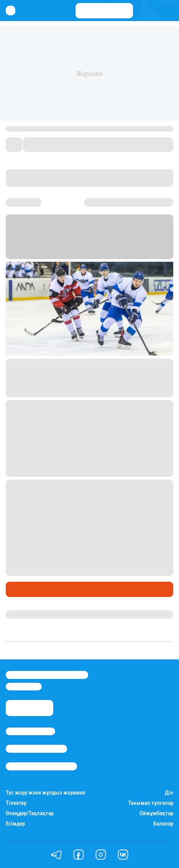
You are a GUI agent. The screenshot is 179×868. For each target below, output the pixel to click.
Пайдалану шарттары (41, 766)
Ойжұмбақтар (156, 813)
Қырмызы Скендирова (39, 614)
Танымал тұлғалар (151, 803)
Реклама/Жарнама (36, 749)
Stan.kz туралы (30, 731)
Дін (169, 793)
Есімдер (15, 824)
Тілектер (16, 803)
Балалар (163, 824)
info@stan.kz (24, 687)
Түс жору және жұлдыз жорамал (46, 793)
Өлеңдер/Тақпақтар (30, 813)
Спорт (17, 589)
